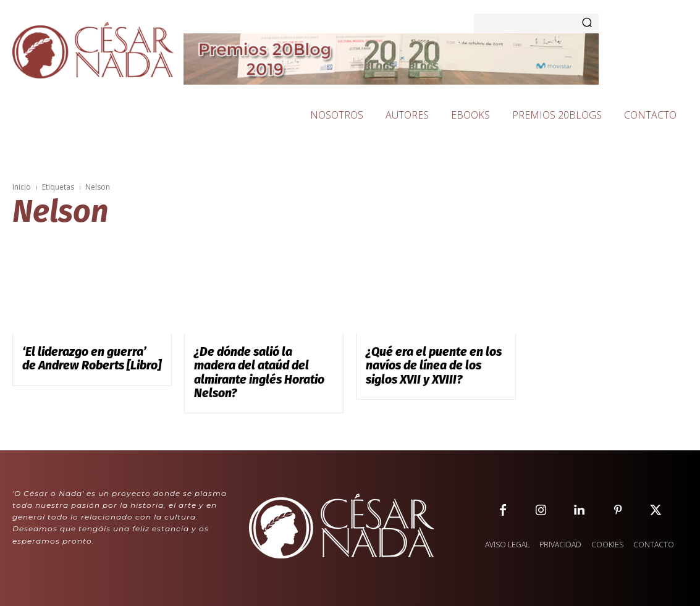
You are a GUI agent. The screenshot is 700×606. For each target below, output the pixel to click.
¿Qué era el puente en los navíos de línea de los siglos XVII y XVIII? (427, 363)
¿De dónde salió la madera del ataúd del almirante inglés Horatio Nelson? (260, 363)
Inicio (22, 187)
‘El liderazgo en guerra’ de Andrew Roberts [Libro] (79, 357)
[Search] (587, 23)
